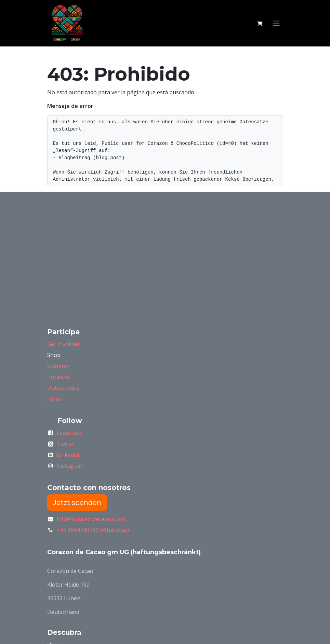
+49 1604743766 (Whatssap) (93, 530)
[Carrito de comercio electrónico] (260, 23)
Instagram (70, 466)
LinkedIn (68, 455)
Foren (55, 399)
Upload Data (63, 388)
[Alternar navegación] (276, 23)
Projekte (58, 377)
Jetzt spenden (77, 503)
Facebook (69, 433)
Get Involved (63, 344)
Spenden (58, 366)
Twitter (66, 444)
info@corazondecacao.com (91, 519)
